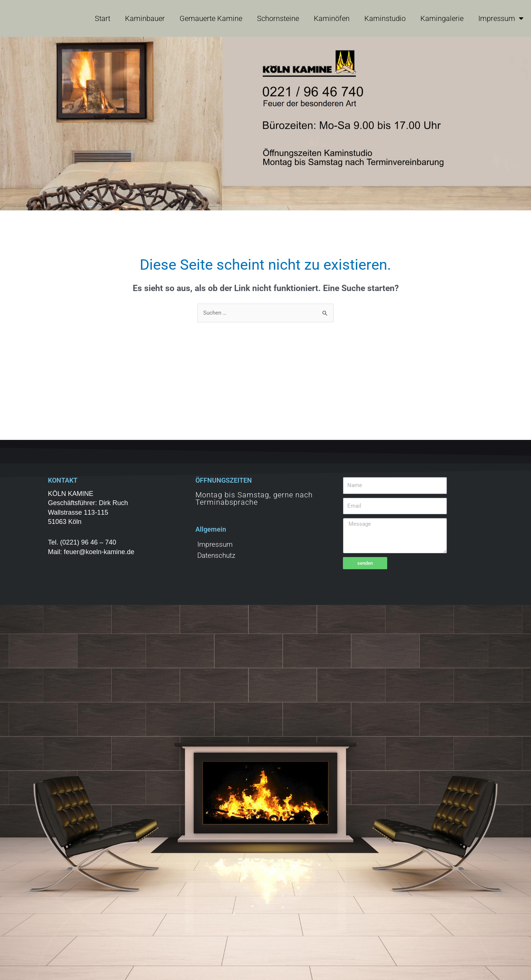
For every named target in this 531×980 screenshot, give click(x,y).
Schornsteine (278, 18)
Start (103, 18)
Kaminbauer (145, 18)
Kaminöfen (332, 18)
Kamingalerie (442, 18)
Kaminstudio (385, 18)
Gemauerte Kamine (211, 18)
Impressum (501, 18)
